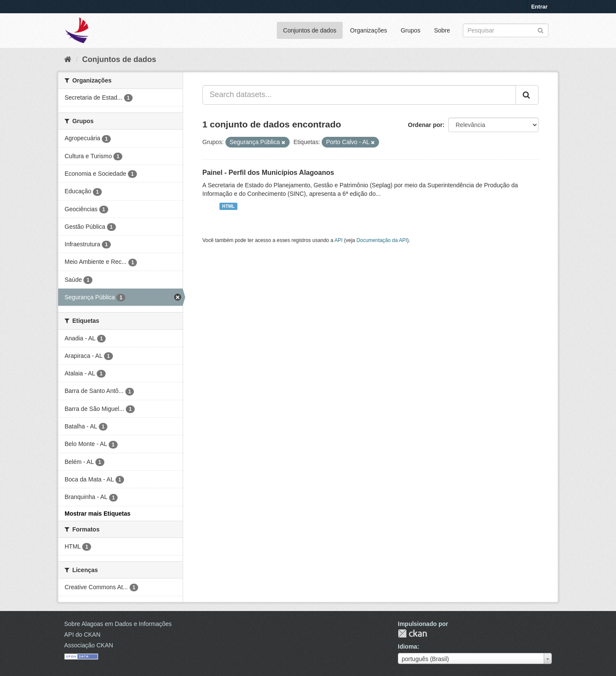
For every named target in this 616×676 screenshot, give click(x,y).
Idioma (407, 646)
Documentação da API (382, 240)
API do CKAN (82, 635)
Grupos (411, 30)
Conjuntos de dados (310, 30)
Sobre (442, 30)
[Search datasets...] (359, 95)
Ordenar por (425, 125)
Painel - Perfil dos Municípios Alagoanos (268, 173)
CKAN (412, 633)
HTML (228, 206)
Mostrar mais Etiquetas (98, 514)
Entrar (539, 7)
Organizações (368, 30)
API (339, 240)
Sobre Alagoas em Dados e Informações (118, 624)
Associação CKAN (89, 645)
